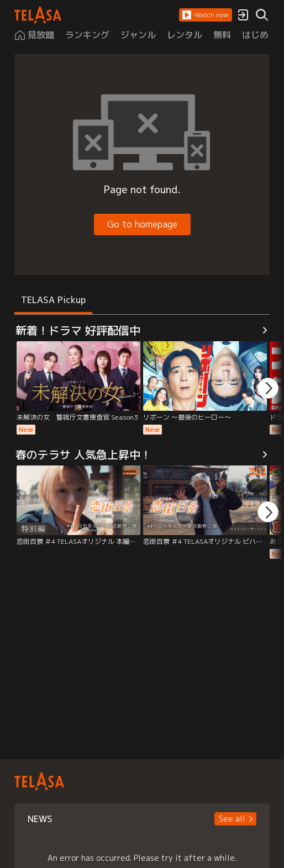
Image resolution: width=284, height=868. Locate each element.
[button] (206, 15)
